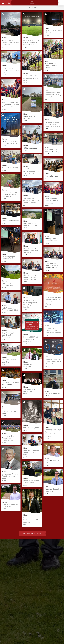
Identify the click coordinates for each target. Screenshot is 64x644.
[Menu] (3, 3)
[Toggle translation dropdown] (9, 3)
